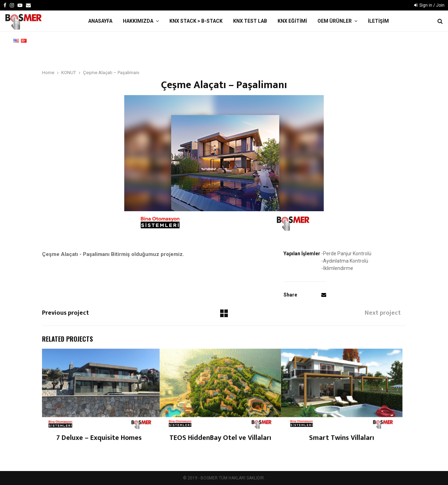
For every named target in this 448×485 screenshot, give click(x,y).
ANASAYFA (100, 21)
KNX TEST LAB (250, 21)
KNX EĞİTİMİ (292, 21)
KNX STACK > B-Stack (196, 21)
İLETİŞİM (378, 21)
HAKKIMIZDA (138, 21)
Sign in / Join (429, 5)
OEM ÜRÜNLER (335, 21)
